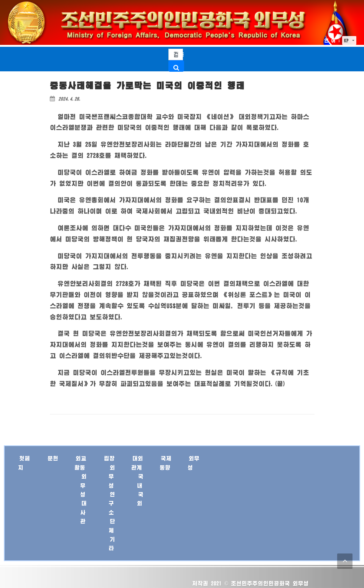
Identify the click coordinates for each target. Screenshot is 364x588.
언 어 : (332, 40)
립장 (109, 458)
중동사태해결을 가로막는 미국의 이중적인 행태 (147, 85)
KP (348, 40)
